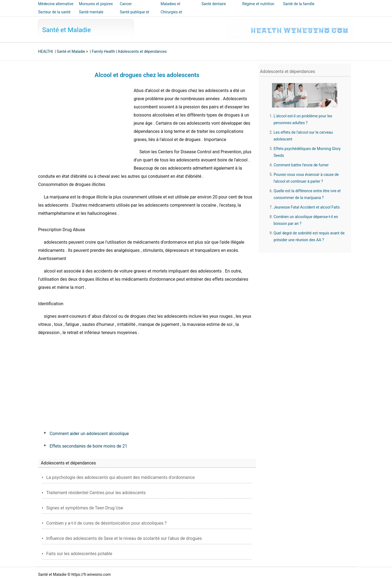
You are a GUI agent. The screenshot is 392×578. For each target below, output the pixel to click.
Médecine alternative (56, 4)
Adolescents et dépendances (142, 51)
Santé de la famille (299, 4)
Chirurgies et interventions (172, 16)
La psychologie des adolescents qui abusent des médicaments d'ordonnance (120, 477)
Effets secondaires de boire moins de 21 (88, 446)
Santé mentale (91, 12)
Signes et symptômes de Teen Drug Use (85, 508)
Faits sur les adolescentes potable (79, 554)
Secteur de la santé (54, 12)
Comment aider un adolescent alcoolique (89, 434)
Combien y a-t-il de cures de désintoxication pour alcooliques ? (106, 523)
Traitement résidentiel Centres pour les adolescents (96, 493)
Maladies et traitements (170, 8)
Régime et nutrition (258, 4)
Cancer (126, 4)
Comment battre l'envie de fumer (301, 165)
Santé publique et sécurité (134, 16)
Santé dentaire (214, 4)
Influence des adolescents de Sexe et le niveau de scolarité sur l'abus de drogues (124, 538)
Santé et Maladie (67, 30)
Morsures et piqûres (96, 4)
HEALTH (45, 51)
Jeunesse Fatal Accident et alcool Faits (307, 207)
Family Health (103, 51)
